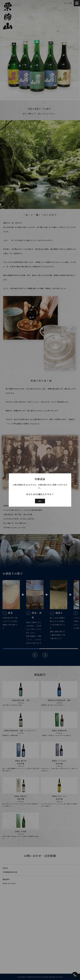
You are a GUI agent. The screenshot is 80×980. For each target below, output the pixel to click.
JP (66, 3)
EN (71, 3)
